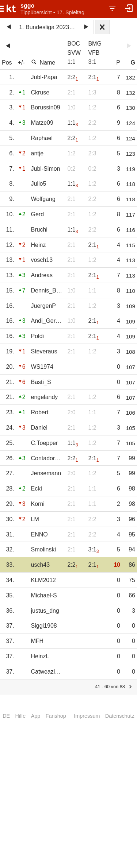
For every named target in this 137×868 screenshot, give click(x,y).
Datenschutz (120, 716)
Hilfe (21, 716)
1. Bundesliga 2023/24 (48, 27)
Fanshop (56, 716)
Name (43, 62)
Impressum (87, 716)
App (36, 716)
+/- (21, 63)
